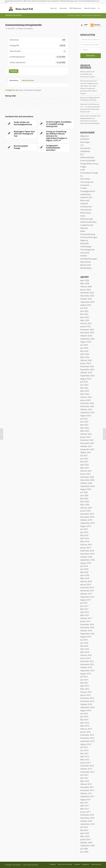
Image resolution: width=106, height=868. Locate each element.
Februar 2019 (86, 545)
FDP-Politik (85, 179)
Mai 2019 (84, 536)
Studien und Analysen (25, 29)
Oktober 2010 (86, 821)
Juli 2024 (84, 345)
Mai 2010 (84, 830)
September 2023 (87, 376)
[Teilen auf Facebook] (13, 102)
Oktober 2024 (86, 336)
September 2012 (87, 772)
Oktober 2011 (86, 794)
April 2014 (85, 723)
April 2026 (85, 281)
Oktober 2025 (86, 299)
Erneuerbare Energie (89, 173)
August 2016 (86, 637)
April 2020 (85, 502)
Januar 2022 (85, 437)
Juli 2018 (84, 566)
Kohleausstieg (86, 219)
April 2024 (85, 354)
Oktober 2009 (86, 843)
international (86, 210)
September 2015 (87, 671)
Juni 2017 (84, 606)
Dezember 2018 (87, 551)
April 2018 (85, 575)
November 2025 (87, 296)
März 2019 (85, 542)
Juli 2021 (84, 456)
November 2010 (87, 818)
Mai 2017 (84, 609)
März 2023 (85, 394)
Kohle (83, 216)
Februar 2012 (86, 784)
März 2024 (85, 357)
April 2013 (85, 757)
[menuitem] (54, 8)
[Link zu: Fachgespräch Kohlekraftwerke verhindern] (53, 148)
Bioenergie (85, 142)
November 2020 (87, 480)
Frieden (84, 188)
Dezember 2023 (87, 367)
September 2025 (87, 302)
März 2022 (85, 431)
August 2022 (86, 416)
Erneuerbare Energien (33, 90)
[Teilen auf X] (30, 102)
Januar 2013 (85, 763)
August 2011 (86, 800)
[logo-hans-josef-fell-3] (21, 8)
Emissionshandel (88, 161)
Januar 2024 (85, 363)
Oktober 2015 (86, 668)
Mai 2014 (84, 720)
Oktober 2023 (86, 373)
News (83, 231)
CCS (82, 145)
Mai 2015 (84, 683)
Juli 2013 (84, 747)
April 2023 (85, 391)
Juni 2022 (84, 422)
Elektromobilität (87, 158)
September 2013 (87, 741)
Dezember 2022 (87, 403)
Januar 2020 (85, 511)
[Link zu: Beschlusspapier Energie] (21, 147)
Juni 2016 (84, 643)
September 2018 (87, 560)
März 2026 (85, 284)
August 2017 (86, 600)
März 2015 (85, 689)
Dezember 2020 (87, 477)
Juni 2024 (84, 348)
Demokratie (85, 148)
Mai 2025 (84, 314)
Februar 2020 (86, 508)
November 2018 (87, 554)
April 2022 (85, 428)
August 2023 (86, 379)
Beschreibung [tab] (14, 80)
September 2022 (87, 413)
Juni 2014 (84, 717)
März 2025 (85, 321)
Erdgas (83, 167)
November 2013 (87, 738)
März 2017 (85, 615)
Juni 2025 (84, 311)
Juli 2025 (84, 308)
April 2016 (85, 649)
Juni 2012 (84, 775)
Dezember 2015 (87, 661)
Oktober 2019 (86, 520)
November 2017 (87, 591)
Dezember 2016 (87, 625)
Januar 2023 (85, 400)
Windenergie (86, 268)
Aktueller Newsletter (14, 15)
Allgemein (85, 136)
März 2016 (85, 652)
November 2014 (87, 701)
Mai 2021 (84, 462)
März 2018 (85, 578)
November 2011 (87, 791)
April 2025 (85, 317)
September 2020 (87, 486)
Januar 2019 (85, 548)
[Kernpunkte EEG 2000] (2, 434)
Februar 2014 (86, 729)
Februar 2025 (86, 324)
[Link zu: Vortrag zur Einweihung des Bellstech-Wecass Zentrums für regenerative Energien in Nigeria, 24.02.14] (53, 136)
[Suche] (99, 8)
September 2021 (87, 450)
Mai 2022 (84, 425)
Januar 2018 (85, 585)
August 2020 (86, 489)
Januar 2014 (85, 732)
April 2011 (85, 806)
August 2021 (86, 453)
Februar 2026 (86, 287)
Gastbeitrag (85, 195)
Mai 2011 (84, 803)
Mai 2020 (84, 499)
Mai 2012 (84, 778)
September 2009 (87, 846)
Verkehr (84, 256)
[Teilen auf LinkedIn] (46, 102)
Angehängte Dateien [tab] (28, 80)
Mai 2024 (84, 351)
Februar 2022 (86, 434)
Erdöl (83, 170)
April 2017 (85, 612)
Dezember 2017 (87, 588)
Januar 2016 (85, 658)
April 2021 (85, 465)
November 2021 (87, 443)
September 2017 (87, 597)
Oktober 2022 (86, 410)
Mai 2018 (84, 572)
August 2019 (86, 526)
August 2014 (86, 711)
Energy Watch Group (89, 164)
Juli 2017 (84, 603)
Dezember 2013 (87, 735)
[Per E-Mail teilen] (62, 102)
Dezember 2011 (87, 787)
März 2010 (85, 837)
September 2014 (87, 708)
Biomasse (19, 90)
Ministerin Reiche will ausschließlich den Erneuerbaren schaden (88, 74)
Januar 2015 (85, 695)
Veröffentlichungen (89, 259)
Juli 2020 (84, 493)
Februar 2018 (86, 582)
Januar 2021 (85, 474)
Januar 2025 (85, 327)
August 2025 (86, 305)
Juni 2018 (84, 569)
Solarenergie (86, 247)
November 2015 (87, 665)
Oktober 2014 (86, 705)
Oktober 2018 (86, 557)
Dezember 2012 (87, 766)
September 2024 (87, 339)
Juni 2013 (84, 751)
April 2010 (85, 833)
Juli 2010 (84, 827)
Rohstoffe (85, 244)
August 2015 (86, 674)
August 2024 (86, 342)
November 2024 (87, 333)
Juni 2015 (84, 680)
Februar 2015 (86, 692)
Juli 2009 (84, 849)
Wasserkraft (86, 262)
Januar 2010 (85, 840)
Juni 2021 (84, 459)
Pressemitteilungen (89, 237)
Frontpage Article (88, 191)
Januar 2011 (85, 812)
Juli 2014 (84, 714)
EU (82, 176)
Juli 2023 (84, 382)
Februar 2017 (86, 618)
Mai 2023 (84, 388)
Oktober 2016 (86, 631)
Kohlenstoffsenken (88, 222)
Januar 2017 (85, 622)
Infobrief (84, 204)
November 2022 (87, 407)
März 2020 (85, 505)
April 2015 (85, 686)
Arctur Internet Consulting (31, 865)
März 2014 (85, 726)
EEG (82, 155)
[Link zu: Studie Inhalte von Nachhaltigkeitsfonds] (21, 124)
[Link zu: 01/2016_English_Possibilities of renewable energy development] (56, 124)
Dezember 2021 (87, 440)
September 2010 (87, 824)
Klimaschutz (86, 213)
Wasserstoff (86, 265)
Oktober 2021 (86, 446)
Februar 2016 (86, 655)
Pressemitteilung (88, 234)
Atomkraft (85, 139)
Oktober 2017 (86, 594)
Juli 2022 (84, 419)
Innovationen (86, 207)
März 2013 (85, 760)
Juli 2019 (84, 529)
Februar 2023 (86, 397)
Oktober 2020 (86, 483)
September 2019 (87, 523)
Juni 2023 (84, 385)
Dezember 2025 (87, 293)
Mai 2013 (84, 754)
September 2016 (87, 634)
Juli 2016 (84, 640)
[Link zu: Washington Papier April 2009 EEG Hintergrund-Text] (21, 134)
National (84, 228)
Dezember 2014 (87, 698)
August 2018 (86, 563)
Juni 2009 (84, 852)
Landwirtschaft (87, 225)
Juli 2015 (84, 677)
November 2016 (87, 628)
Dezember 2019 (87, 514)
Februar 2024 (86, 360)
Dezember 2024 (87, 330)
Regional (84, 241)
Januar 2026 (85, 290)
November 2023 (87, 370)
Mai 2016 (84, 646)
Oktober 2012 (86, 769)
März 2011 (85, 809)
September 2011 (87, 797)
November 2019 (87, 517)
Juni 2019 (84, 532)
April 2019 (85, 539)
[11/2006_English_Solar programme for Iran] (104, 434)
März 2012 (85, 781)
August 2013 (86, 744)
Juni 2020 (84, 496)
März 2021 (85, 468)
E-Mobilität (85, 151)
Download (14, 71)
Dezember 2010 (87, 815)
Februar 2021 (86, 471)
